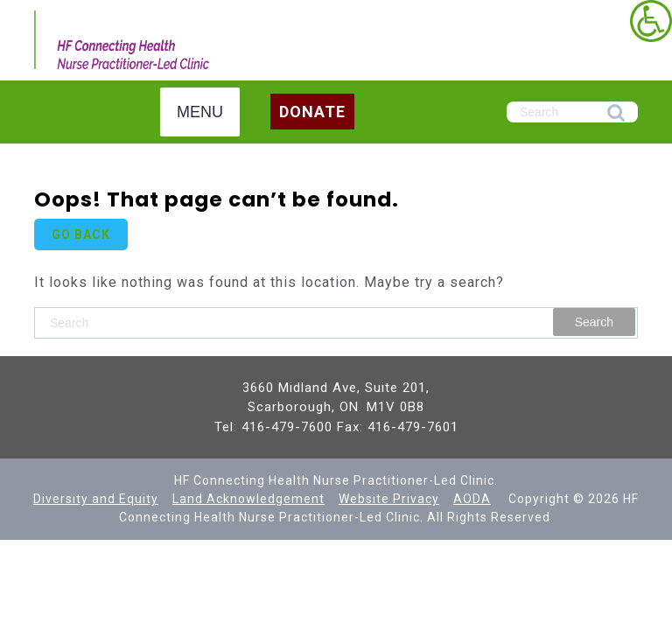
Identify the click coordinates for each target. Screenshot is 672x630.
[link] (651, 21)
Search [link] (616, 114)
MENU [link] (200, 112)
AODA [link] (472, 499)
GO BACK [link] (81, 234)
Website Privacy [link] (389, 499)
